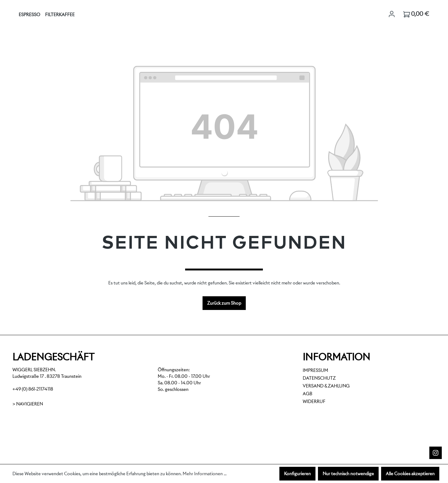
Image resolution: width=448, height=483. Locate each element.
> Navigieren (28, 404)
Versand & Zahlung (326, 386)
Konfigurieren (297, 474)
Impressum (315, 370)
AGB (308, 394)
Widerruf (314, 401)
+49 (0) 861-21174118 (33, 389)
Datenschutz (319, 378)
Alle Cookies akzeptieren (410, 474)
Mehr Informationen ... (205, 474)
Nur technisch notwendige (348, 474)
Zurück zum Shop (224, 303)
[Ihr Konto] (392, 14)
